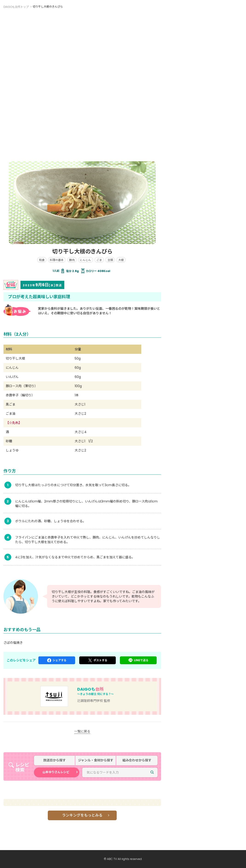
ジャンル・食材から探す (96, 760)
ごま (99, 260)
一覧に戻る (82, 731)
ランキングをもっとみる (82, 815)
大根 (121, 260)
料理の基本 (57, 260)
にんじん (85, 260)
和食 (42, 260)
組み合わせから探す (137, 760)
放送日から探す (54, 760)
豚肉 (72, 260)
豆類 (110, 260)
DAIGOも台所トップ (16, 7)
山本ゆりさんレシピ (56, 772)
